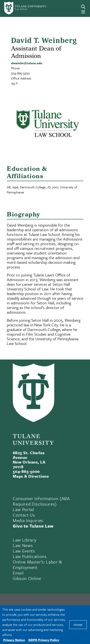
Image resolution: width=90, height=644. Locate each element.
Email (18, 573)
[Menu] (83, 12)
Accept (78, 625)
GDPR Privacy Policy (44, 640)
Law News (23, 545)
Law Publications (30, 556)
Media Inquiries (28, 520)
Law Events (24, 551)
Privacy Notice (14, 640)
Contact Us (24, 515)
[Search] (83, 7)
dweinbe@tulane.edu (27, 63)
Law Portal (24, 509)
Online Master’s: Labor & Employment (37, 565)
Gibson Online (27, 578)
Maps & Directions (31, 476)
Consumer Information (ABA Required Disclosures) (41, 501)
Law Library (24, 540)
